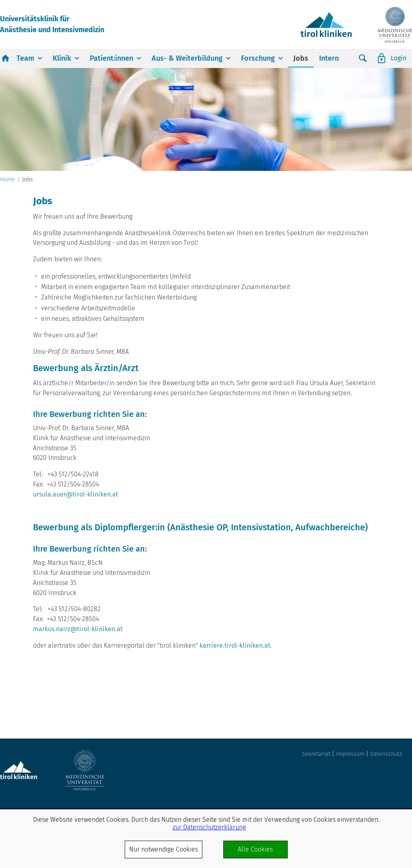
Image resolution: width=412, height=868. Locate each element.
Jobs (301, 58)
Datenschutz (386, 754)
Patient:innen (111, 58)
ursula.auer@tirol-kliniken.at (76, 494)
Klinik (62, 58)
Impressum (350, 754)
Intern (329, 58)
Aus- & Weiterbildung (187, 58)
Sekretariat (316, 754)
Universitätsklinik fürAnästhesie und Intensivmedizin (52, 24)
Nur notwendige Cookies (164, 849)
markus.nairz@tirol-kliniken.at (78, 629)
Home (7, 180)
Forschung (258, 58)
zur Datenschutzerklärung (209, 827)
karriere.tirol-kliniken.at (235, 645)
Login (399, 58)
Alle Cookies (255, 849)
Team (25, 58)
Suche (363, 58)
